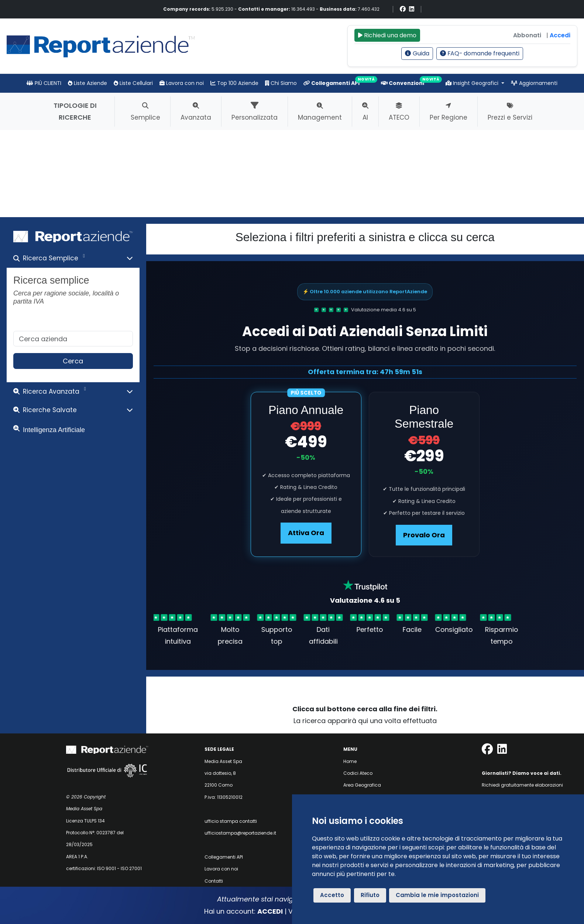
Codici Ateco (358, 773)
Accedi (560, 35)
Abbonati (527, 35)
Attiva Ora (306, 533)
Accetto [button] (332, 895)
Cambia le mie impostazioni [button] (437, 895)
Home (350, 761)
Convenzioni (403, 83)
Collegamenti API (331, 83)
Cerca (73, 361)
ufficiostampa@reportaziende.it (240, 833)
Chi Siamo (281, 83)
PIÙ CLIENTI (44, 83)
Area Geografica (362, 785)
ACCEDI (270, 911)
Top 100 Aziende (234, 83)
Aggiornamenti (534, 83)
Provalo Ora (424, 535)
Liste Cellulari (133, 83)
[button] (73, 260)
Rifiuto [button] (370, 895)
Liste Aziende (87, 83)
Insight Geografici (473, 83)
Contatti (214, 881)
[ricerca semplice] (73, 339)
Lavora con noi (182, 83)
